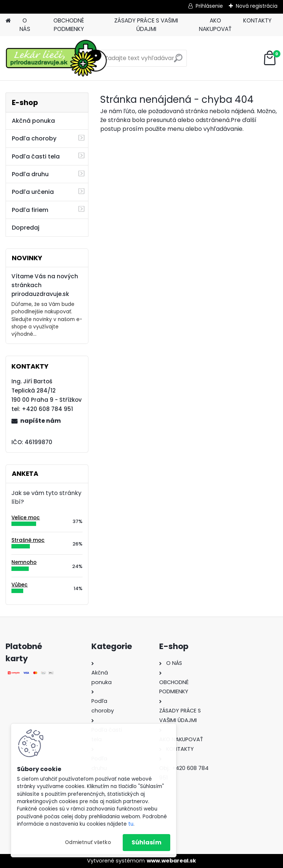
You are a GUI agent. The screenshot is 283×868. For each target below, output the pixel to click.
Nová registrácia (257, 6)
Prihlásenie (209, 6)
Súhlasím (146, 842)
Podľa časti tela (36, 156)
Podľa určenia (33, 192)
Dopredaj (26, 228)
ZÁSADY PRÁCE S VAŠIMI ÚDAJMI (146, 25)
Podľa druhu (30, 174)
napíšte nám (41, 421)
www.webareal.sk (171, 861)
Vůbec (20, 585)
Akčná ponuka (33, 121)
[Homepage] (8, 21)
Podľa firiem (30, 210)
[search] (178, 61)
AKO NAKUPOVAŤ (215, 25)
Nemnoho (24, 562)
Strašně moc (28, 540)
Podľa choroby (34, 138)
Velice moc (26, 518)
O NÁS (25, 25)
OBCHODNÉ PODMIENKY (69, 25)
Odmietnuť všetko (88, 842)
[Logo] (56, 58)
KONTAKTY (257, 20)
